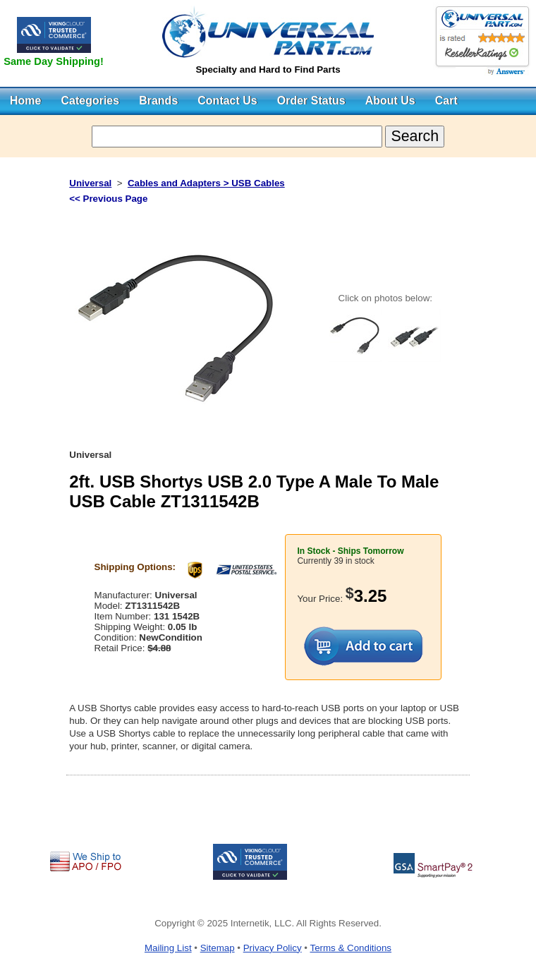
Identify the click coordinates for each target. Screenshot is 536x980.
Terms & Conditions (351, 948)
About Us (390, 101)
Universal (90, 183)
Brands (158, 101)
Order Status (311, 101)
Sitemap (218, 948)
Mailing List (168, 948)
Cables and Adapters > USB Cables (206, 183)
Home (25, 101)
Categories (90, 101)
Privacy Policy (273, 948)
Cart (446, 101)
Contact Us (227, 101)
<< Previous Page (108, 199)
